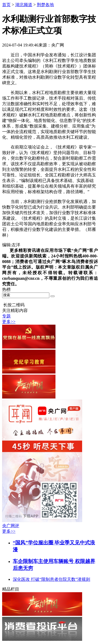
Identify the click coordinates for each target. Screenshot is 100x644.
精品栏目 (11, 589)
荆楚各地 (45, 5)
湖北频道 (24, 5)
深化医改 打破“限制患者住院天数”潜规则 (51, 579)
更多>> (9, 322)
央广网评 (11, 526)
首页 (6, 5)
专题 (6, 316)
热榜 (6, 289)
